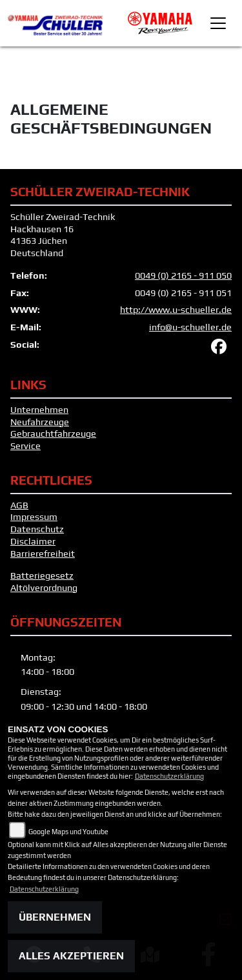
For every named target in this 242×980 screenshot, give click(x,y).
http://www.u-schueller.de (176, 310)
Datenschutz (37, 529)
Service (25, 446)
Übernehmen (55, 917)
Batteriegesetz (42, 575)
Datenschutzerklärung (169, 776)
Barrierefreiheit (43, 554)
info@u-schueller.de (190, 327)
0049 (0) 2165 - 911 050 (183, 275)
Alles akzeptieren (71, 956)
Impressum (34, 517)
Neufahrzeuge (40, 422)
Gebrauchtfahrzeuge (53, 434)
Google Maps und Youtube (68, 832)
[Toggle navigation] (218, 23)
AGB (19, 505)
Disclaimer (33, 541)
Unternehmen (39, 410)
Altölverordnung (44, 588)
